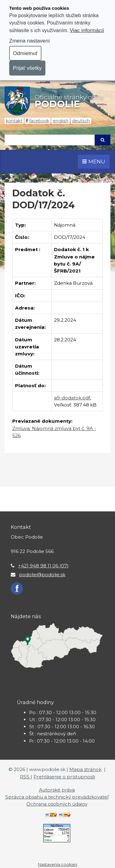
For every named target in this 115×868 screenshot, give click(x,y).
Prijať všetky (27, 68)
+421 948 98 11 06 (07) (43, 566)
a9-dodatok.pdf (72, 398)
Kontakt (14, 121)
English (61, 121)
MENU (94, 161)
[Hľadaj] (50, 140)
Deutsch (81, 121)
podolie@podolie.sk (42, 575)
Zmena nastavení (29, 41)
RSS (25, 777)
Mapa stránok (85, 769)
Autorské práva (57, 790)
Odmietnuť (25, 53)
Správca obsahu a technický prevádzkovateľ (57, 797)
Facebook (39, 121)
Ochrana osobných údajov (57, 804)
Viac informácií (87, 30)
